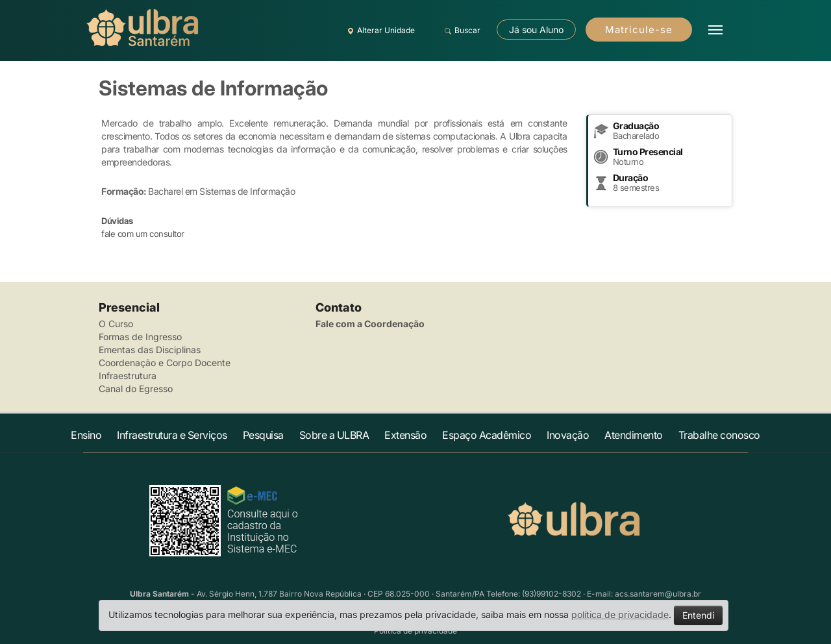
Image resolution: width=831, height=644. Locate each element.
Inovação (568, 435)
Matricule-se (639, 30)
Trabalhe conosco (719, 435)
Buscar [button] (461, 31)
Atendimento (634, 435)
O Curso (116, 324)
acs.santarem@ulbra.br (658, 594)
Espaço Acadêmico (487, 435)
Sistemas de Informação (213, 88)
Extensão (405, 435)
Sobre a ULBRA (334, 435)
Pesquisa (263, 435)
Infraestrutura (128, 376)
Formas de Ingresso (140, 337)
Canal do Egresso (136, 389)
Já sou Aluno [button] (536, 30)
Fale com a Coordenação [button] (370, 324)
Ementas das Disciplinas (150, 350)
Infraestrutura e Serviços (172, 435)
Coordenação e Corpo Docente (165, 363)
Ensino (86, 435)
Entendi (698, 615)
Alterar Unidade (379, 31)
